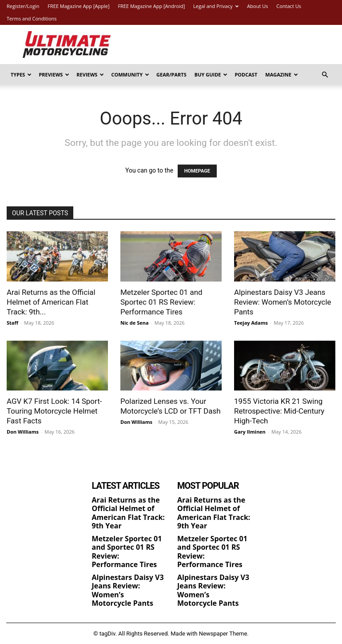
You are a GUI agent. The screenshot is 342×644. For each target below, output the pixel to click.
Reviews (90, 74)
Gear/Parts (171, 74)
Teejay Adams (251, 323)
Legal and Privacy (216, 6)
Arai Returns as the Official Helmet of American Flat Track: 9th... (51, 302)
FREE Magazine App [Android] (151, 6)
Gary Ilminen (250, 432)
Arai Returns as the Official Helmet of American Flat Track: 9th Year (128, 513)
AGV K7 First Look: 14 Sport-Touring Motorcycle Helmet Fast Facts (54, 411)
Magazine (282, 74)
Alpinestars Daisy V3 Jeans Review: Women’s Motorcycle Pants (283, 302)
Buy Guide (211, 74)
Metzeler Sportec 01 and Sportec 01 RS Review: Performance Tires (161, 302)
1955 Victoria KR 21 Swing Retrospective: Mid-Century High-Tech (279, 411)
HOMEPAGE (197, 171)
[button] (325, 75)
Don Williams (23, 432)
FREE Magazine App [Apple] (78, 6)
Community (130, 74)
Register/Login (23, 6)
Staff (12, 323)
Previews (54, 74)
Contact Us (289, 6)
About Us (257, 6)
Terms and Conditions (32, 18)
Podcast (246, 74)
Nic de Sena (135, 323)
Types (21, 74)
